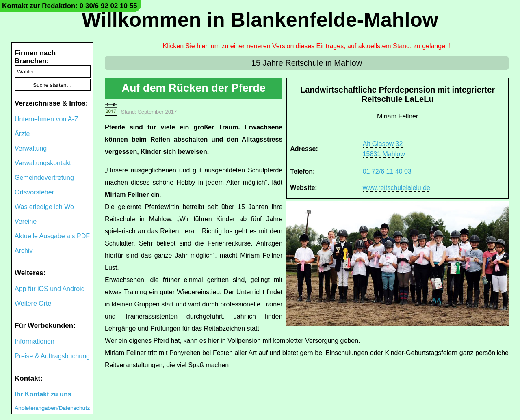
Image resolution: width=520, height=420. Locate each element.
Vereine (26, 221)
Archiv (24, 251)
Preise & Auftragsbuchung (52, 356)
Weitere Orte (33, 303)
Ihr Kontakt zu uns (43, 394)
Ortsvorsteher (34, 192)
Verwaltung (31, 148)
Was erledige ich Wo (44, 207)
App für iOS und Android (50, 289)
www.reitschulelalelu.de (396, 188)
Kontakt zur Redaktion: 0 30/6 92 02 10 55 (70, 6)
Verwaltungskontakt (43, 163)
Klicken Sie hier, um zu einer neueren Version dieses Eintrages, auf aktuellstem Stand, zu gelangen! (307, 46)
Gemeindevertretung (44, 178)
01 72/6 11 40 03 (387, 171)
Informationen (35, 341)
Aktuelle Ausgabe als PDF (52, 236)
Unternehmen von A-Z (47, 119)
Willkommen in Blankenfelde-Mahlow (260, 20)
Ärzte (22, 134)
